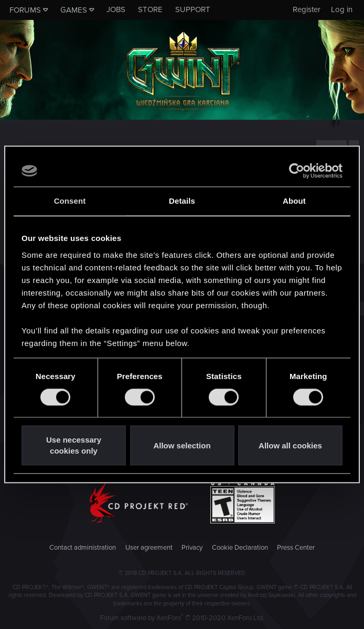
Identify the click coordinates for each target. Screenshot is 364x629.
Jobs (116, 9)
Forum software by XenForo (182, 618)
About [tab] (294, 201)
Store (150, 9)
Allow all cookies (290, 445)
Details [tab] (182, 201)
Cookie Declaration (240, 548)
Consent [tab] (70, 201)
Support (193, 9)
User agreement (149, 548)
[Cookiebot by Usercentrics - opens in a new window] (297, 171)
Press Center (296, 548)
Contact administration (83, 548)
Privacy (192, 548)
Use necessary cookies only (74, 446)
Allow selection (182, 445)
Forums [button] (25, 10)
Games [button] (74, 10)
